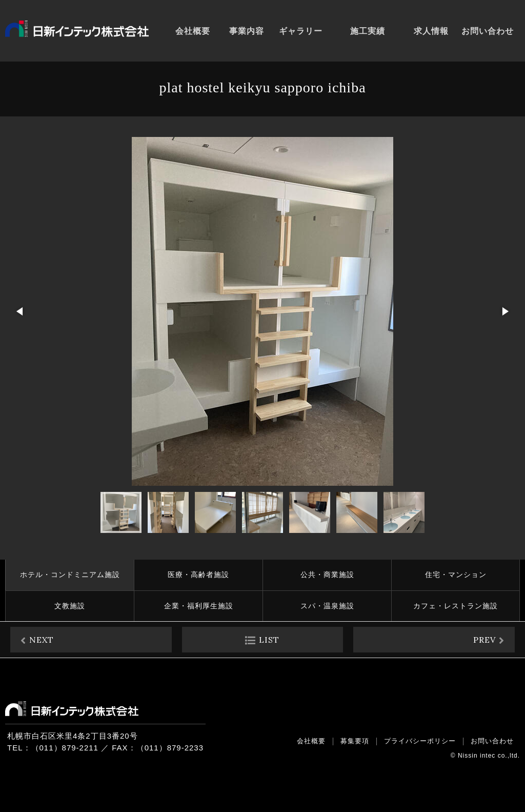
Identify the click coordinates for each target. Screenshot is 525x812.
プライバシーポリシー (420, 741)
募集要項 (355, 741)
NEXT (42, 640)
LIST (269, 640)
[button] (21, 311)
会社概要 (311, 741)
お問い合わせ (492, 741)
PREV (484, 640)
